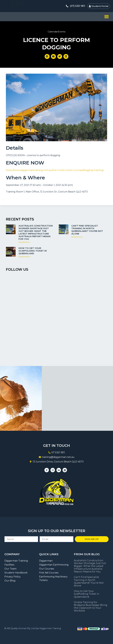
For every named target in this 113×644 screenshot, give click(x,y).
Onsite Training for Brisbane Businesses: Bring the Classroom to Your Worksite (91, 607)
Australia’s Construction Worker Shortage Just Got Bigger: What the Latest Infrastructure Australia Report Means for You (36, 232)
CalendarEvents (56, 32)
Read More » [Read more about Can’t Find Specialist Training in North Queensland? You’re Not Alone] (77, 237)
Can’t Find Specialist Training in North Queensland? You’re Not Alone (87, 230)
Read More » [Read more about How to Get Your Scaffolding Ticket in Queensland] (24, 257)
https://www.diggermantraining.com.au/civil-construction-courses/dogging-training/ (55, 170)
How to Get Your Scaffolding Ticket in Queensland (33, 251)
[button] (107, 17)
